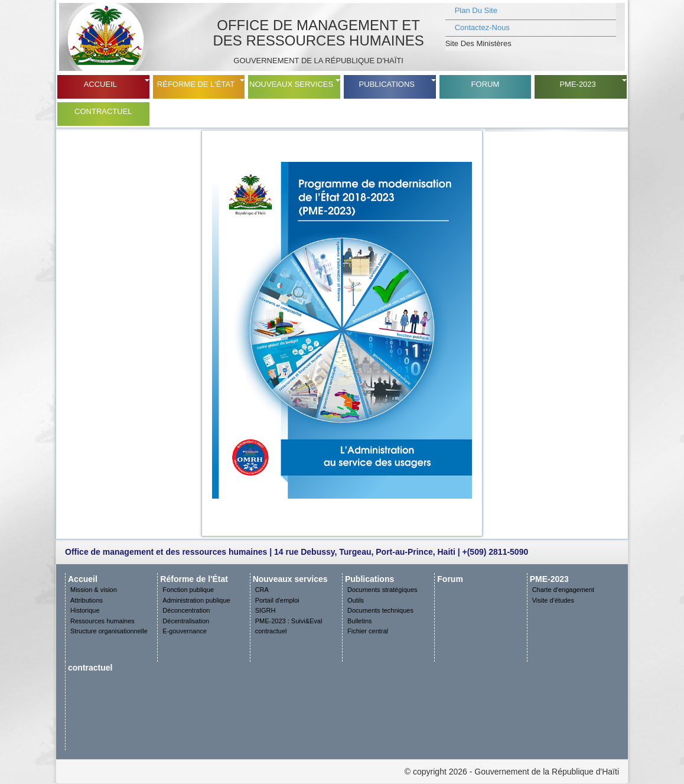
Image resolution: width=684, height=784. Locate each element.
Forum (486, 84)
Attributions (87, 600)
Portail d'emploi (277, 600)
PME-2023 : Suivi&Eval (289, 621)
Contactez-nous (482, 27)
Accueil (100, 84)
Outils (356, 600)
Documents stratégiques (382, 590)
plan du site (476, 10)
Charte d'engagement (563, 590)
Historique (85, 610)
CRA (262, 590)
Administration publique (196, 600)
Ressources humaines (102, 621)
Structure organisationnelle (109, 631)
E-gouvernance (185, 631)
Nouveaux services (291, 84)
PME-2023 (577, 84)
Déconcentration (186, 610)
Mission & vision (94, 590)
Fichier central (368, 631)
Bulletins (360, 621)
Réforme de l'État (196, 84)
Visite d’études (553, 600)
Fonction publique (188, 590)
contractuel (103, 111)
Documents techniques (380, 610)
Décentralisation (186, 621)
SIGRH (266, 610)
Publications (387, 84)
